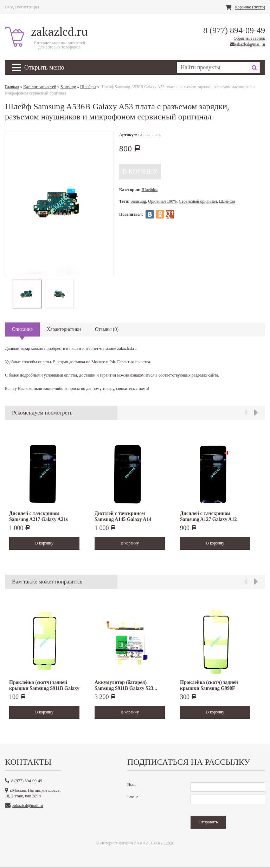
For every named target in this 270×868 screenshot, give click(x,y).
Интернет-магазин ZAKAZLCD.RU (132, 843)
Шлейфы (88, 87)
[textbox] (213, 67)
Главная (12, 87)
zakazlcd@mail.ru (250, 44)
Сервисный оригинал (198, 201)
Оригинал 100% (162, 201)
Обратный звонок (249, 38)
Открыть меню (38, 67)
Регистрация (28, 7)
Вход (9, 7)
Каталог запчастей (40, 87)
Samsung (68, 87)
